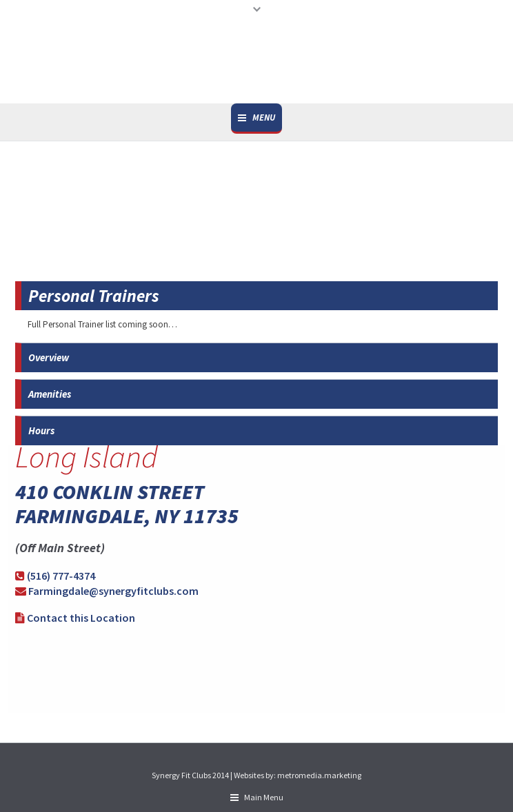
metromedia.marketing (319, 775)
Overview (49, 357)
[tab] (256, 296)
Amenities (50, 394)
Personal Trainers (94, 296)
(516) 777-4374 (61, 576)
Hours (41, 430)
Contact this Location (81, 618)
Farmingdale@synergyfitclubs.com (113, 591)
